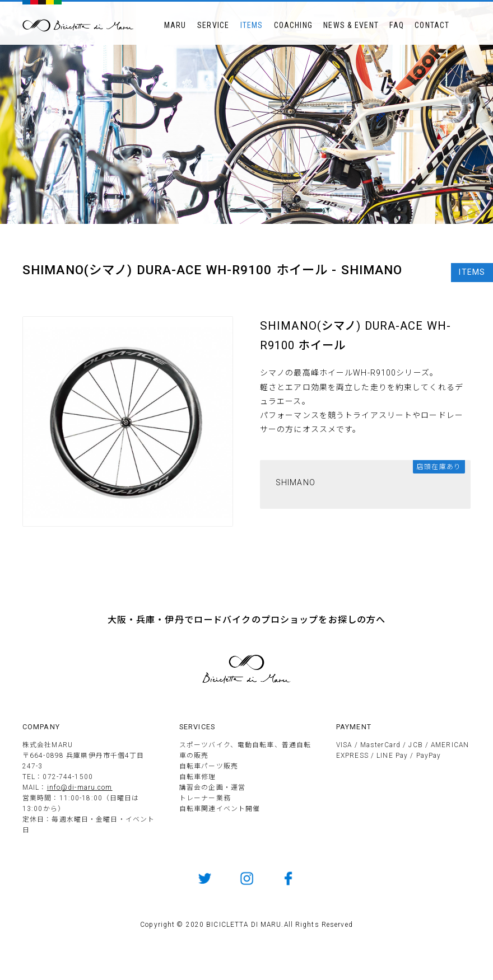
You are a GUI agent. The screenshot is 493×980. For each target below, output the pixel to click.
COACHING (293, 25)
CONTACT (432, 25)
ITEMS (252, 25)
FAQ (396, 25)
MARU (175, 25)
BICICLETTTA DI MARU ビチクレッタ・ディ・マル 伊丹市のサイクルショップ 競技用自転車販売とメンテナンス (78, 25)
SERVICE (213, 25)
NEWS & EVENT (351, 25)
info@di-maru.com (80, 787)
